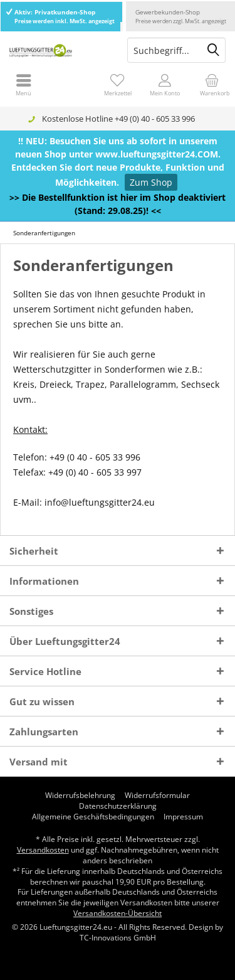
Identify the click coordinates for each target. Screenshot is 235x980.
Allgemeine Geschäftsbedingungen (93, 817)
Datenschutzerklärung (118, 806)
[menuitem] (211, 85)
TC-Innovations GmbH (118, 938)
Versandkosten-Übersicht (118, 913)
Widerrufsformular (157, 796)
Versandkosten (43, 850)
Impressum (183, 817)
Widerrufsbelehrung (80, 796)
